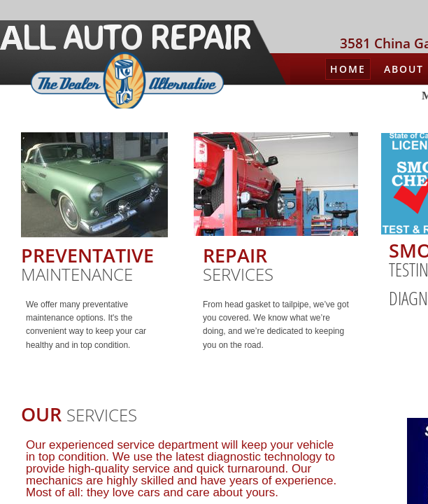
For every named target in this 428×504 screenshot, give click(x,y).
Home (348, 69)
